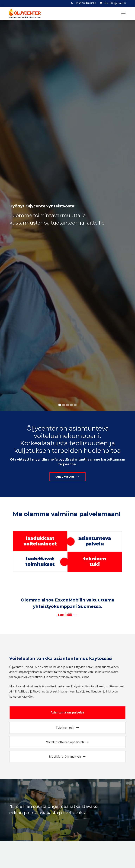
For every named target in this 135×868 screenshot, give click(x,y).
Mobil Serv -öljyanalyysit (68, 757)
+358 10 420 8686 (86, 3)
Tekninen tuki (67, 728)
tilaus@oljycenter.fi (115, 3)
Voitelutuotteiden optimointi (68, 742)
